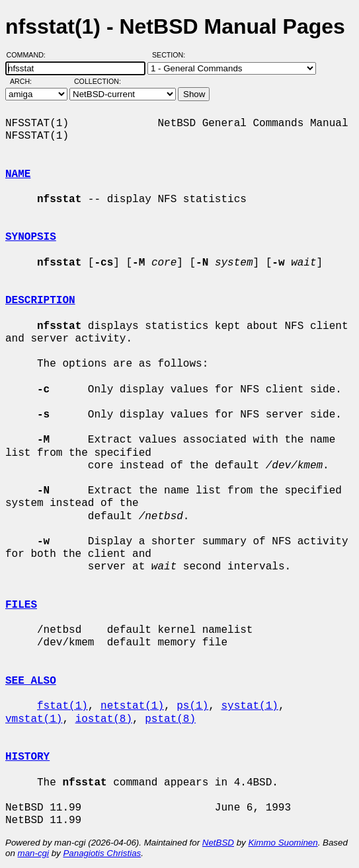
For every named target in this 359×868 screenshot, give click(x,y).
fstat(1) (62, 706)
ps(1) (192, 706)
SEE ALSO (31, 681)
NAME (18, 174)
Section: (172, 55)
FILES (21, 605)
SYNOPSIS (31, 237)
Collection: (98, 81)
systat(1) (249, 706)
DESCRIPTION (40, 301)
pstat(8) (170, 719)
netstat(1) (132, 706)
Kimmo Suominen (283, 843)
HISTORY (27, 757)
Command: (30, 55)
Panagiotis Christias (102, 853)
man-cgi (33, 853)
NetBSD (218, 843)
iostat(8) (104, 719)
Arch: (27, 81)
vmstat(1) (34, 719)
